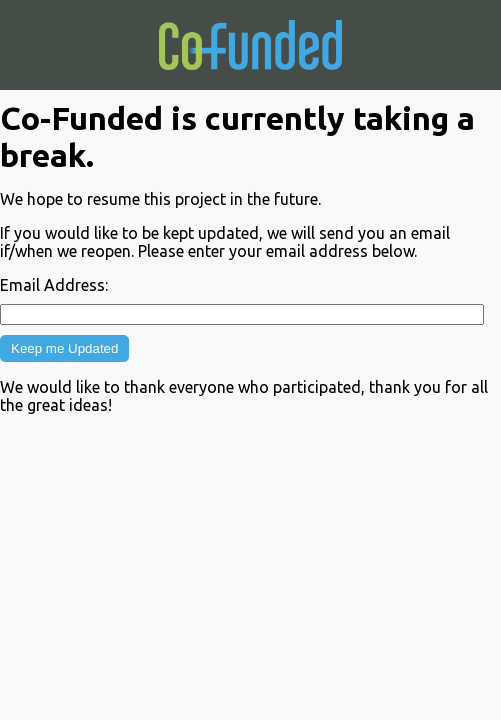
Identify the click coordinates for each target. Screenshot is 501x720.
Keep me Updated (64, 348)
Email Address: (54, 285)
